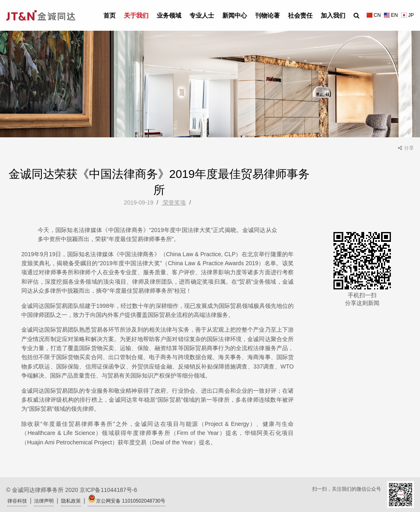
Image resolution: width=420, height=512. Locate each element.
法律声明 (44, 501)
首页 (110, 15)
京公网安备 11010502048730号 (127, 499)
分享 (406, 148)
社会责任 (300, 15)
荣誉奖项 (174, 203)
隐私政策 (71, 501)
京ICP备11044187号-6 (108, 490)
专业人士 (202, 15)
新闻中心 (235, 15)
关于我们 (136, 15)
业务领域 (169, 15)
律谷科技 (17, 501)
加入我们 (333, 15)
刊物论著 (267, 15)
